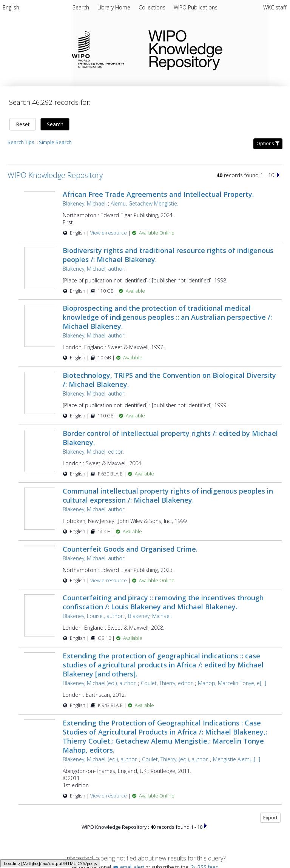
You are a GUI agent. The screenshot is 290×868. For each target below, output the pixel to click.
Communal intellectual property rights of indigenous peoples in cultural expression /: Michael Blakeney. (168, 495)
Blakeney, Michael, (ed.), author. (100, 763)
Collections (153, 7)
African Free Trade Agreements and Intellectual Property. (158, 194)
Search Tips (21, 142)
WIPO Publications (196, 7)
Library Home (115, 7)
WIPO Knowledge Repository (213, 49)
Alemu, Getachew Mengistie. (144, 203)
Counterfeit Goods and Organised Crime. (130, 549)
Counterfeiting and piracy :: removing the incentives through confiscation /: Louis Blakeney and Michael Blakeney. (163, 607)
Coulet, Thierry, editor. (167, 687)
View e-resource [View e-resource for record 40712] (109, 800)
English (11, 7)
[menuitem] (11, 9)
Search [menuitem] (81, 7)
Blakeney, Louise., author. (93, 620)
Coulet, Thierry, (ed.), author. (175, 763)
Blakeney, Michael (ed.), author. (100, 687)
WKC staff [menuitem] (275, 7)
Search (55, 124)
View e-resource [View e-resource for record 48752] (109, 580)
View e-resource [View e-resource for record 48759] (109, 233)
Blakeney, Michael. (85, 203)
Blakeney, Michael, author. (94, 269)
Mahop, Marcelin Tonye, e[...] (232, 687)
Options (268, 143)
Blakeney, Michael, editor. (93, 452)
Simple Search (55, 142)
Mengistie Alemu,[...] (237, 763)
